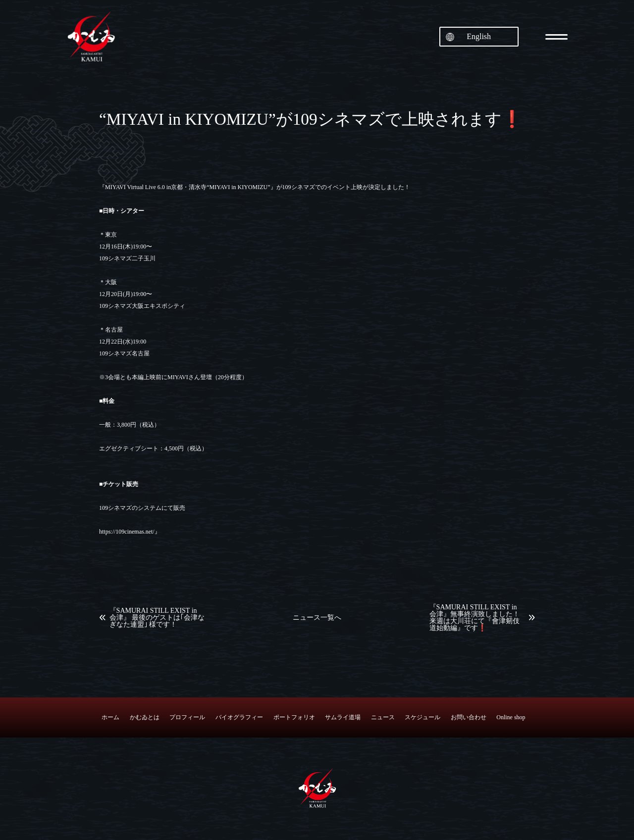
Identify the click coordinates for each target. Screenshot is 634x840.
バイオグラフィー (239, 717)
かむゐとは (145, 717)
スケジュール (423, 717)
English (479, 36)
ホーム (110, 717)
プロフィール (187, 717)
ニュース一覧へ (317, 618)
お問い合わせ (469, 717)
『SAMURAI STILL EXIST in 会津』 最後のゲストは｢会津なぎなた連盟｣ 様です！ (157, 618)
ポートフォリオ (294, 717)
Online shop (511, 717)
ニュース (383, 717)
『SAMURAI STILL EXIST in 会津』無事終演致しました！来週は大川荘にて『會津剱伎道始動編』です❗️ (475, 618)
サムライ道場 (343, 717)
